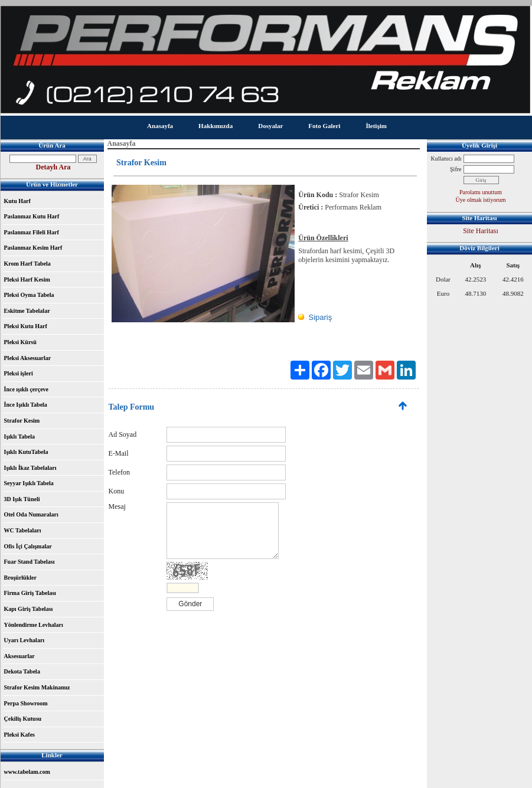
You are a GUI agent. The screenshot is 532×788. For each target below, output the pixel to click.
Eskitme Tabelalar (27, 311)
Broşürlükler (20, 578)
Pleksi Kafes (20, 735)
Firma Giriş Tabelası (30, 593)
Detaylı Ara (53, 167)
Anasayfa (160, 126)
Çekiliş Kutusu (23, 719)
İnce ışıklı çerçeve (27, 389)
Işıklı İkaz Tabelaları (30, 468)
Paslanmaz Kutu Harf (32, 216)
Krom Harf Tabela (27, 264)
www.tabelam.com (27, 772)
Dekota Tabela (22, 671)
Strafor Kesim (22, 421)
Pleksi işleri (19, 373)
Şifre (456, 169)
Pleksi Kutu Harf (26, 326)
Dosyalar (270, 126)
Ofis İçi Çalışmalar (28, 546)
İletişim (376, 126)
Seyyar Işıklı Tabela (29, 483)
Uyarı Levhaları (25, 640)
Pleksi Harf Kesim (27, 279)
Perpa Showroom (26, 703)
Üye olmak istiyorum (481, 200)
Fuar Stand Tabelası (30, 562)
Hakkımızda (216, 126)
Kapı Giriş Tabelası (29, 609)
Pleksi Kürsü (20, 342)
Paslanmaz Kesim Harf (33, 248)
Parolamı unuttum (481, 192)
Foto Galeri (324, 126)
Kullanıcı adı (446, 158)
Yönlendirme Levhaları (34, 625)
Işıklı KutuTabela (26, 452)
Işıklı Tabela (20, 436)
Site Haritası (481, 231)
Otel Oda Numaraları (31, 514)
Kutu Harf (17, 201)
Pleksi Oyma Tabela (29, 295)
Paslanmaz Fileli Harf (32, 232)
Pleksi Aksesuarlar (28, 358)
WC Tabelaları (23, 530)
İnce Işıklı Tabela (26, 405)
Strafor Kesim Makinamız (37, 687)
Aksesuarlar (19, 656)
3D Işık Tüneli (22, 499)
